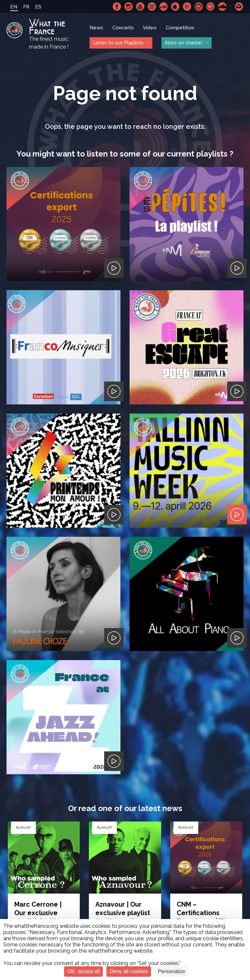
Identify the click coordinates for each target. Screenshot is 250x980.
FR (26, 7)
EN (14, 7)
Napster (199, 7)
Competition (180, 28)
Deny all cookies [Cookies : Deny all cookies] (129, 971)
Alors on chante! (184, 43)
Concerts (123, 28)
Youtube (140, 7)
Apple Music (175, 7)
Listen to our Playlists (118, 43)
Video (150, 28)
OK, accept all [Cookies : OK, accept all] (84, 971)
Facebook (117, 7)
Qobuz (211, 7)
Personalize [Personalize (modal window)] (172, 971)
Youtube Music (187, 7)
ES (38, 7)
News (96, 28)
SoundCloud (222, 7)
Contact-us (239, 7)
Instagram (129, 7)
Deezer (164, 7)
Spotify (152, 7)
